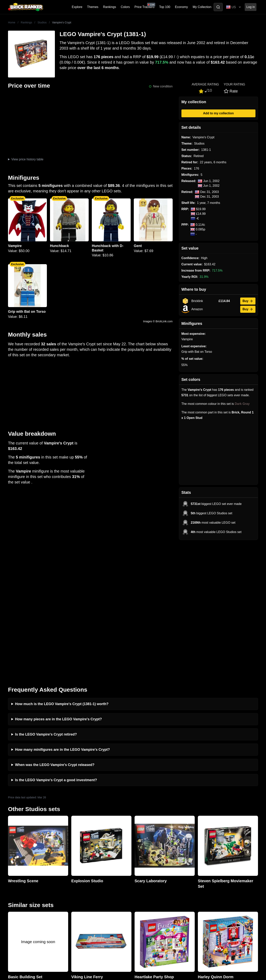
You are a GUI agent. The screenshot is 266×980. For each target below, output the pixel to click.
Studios (42, 22)
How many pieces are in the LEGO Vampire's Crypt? (58, 583)
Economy (182, 7)
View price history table (27, 159)
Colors (125, 7)
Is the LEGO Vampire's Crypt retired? (46, 598)
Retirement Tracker (147, 871)
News (75, 871)
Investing (77, 877)
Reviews (77, 884)
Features (77, 896)
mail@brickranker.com (24, 879)
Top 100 (165, 7)
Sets (200, 877)
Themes (93, 7)
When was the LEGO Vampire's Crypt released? (55, 629)
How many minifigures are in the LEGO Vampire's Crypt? (62, 614)
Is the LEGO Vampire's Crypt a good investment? (56, 644)
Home (12, 22)
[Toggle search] (218, 7)
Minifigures (204, 884)
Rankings (110, 7)
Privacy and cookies (85, 902)
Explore (77, 7)
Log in (251, 7)
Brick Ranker (20, 864)
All (198, 871)
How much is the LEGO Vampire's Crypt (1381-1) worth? (62, 568)
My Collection (202, 7)
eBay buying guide (147, 877)
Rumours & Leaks (83, 890)
